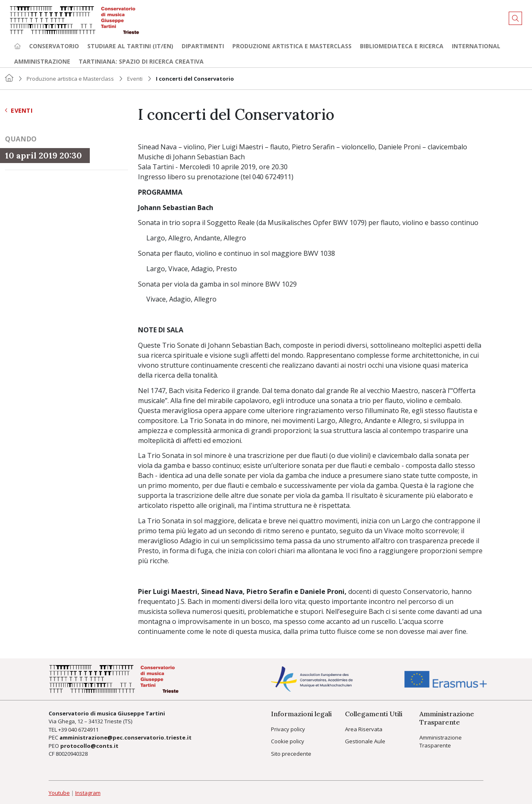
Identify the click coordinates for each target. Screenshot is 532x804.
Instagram (88, 793)
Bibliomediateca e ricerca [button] (402, 46)
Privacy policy (288, 729)
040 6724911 (83, 730)
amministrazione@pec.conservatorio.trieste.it (126, 737)
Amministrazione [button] (42, 61)
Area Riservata (364, 729)
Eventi (135, 79)
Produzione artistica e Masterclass (292, 46)
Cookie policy (288, 741)
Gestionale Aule (365, 741)
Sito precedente (291, 754)
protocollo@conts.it (89, 746)
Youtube (59, 793)
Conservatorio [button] (54, 46)
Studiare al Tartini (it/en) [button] (130, 46)
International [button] (476, 46)
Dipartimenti (203, 46)
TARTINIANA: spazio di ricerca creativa (141, 61)
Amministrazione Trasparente (441, 742)
